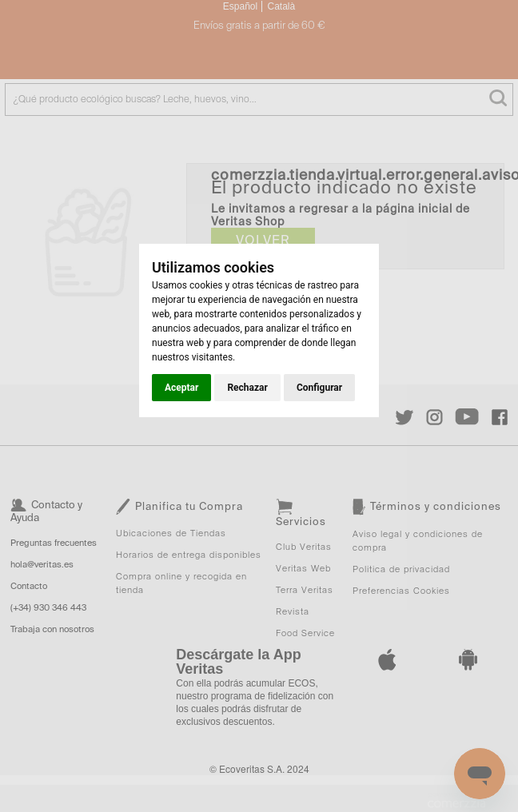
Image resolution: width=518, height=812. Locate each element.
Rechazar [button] (247, 388)
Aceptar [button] (181, 388)
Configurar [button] (319, 388)
